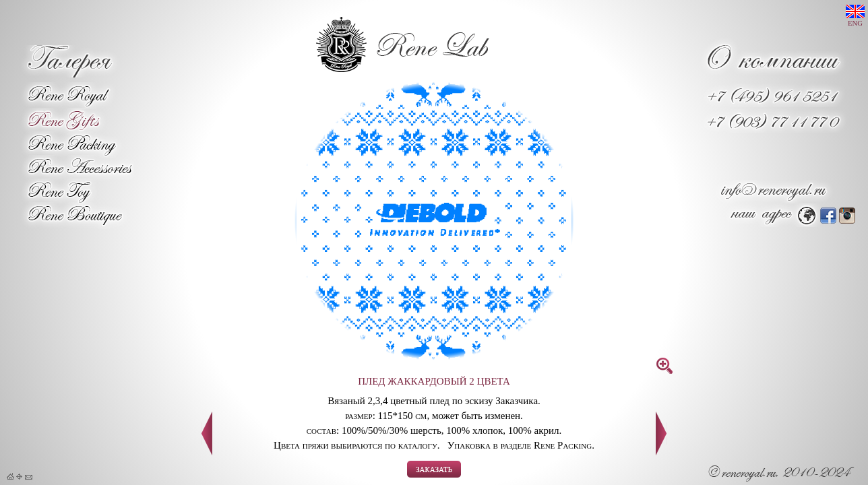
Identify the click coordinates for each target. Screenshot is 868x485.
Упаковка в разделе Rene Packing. (521, 445)
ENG (855, 16)
